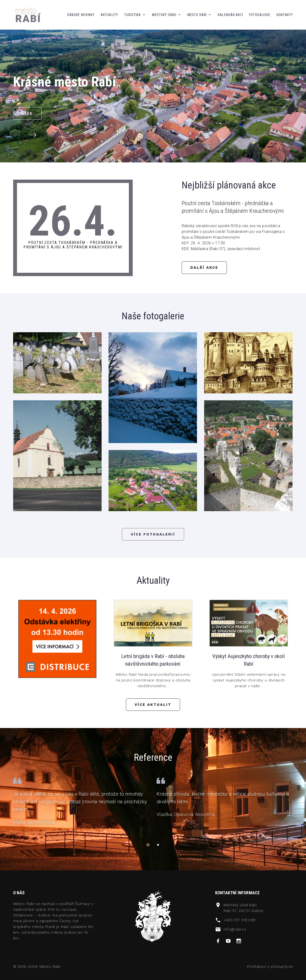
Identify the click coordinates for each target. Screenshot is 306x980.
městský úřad (164, 15)
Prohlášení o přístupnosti (269, 970)
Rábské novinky (81, 15)
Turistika (133, 15)
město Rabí (197, 15)
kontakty (285, 15)
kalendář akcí (230, 15)
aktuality (109, 15)
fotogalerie (260, 15)
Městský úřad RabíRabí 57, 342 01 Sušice (244, 911)
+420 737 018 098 (240, 923)
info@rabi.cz (235, 932)
